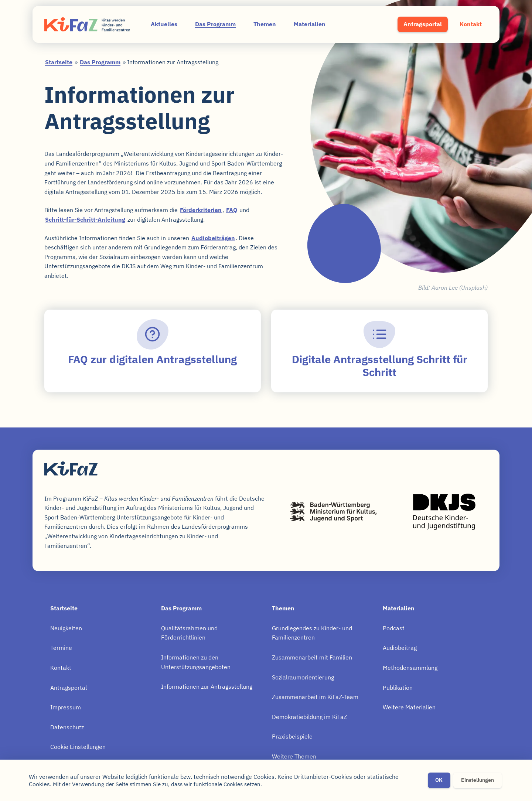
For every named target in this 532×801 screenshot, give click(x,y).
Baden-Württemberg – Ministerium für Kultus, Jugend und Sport (333, 512)
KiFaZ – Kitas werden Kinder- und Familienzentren (87, 24)
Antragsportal (423, 24)
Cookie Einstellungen (78, 747)
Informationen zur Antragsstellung (207, 686)
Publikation (398, 688)
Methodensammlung (410, 668)
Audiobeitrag (400, 648)
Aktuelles (164, 24)
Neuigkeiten (66, 628)
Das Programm (215, 24)
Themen (265, 24)
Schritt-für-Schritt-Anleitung (85, 219)
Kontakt (471, 24)
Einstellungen (478, 780)
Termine (61, 648)
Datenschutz (67, 727)
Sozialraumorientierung (303, 677)
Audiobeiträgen (213, 238)
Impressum (66, 707)
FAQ (232, 210)
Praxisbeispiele (292, 736)
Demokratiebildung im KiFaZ (309, 717)
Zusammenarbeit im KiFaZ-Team (315, 697)
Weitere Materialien (409, 707)
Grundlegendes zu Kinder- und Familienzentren (312, 633)
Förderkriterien (201, 210)
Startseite (59, 62)
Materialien (310, 24)
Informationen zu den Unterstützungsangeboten (196, 662)
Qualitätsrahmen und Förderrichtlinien (189, 633)
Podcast (394, 628)
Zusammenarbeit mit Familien (312, 657)
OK (439, 780)
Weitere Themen (294, 756)
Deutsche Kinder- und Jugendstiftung (444, 512)
